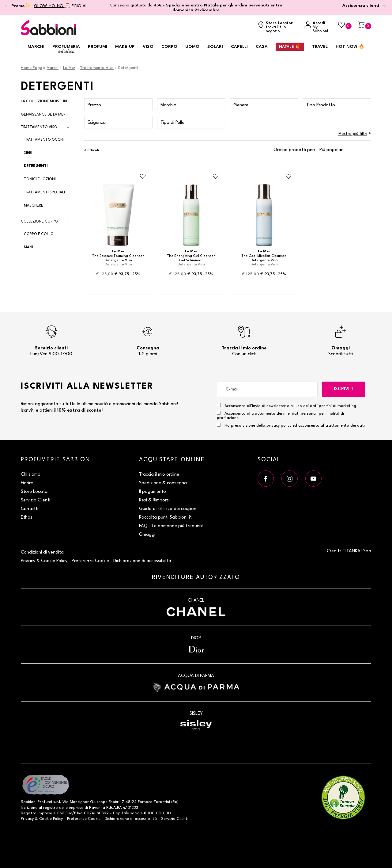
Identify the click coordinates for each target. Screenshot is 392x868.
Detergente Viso (118, 260)
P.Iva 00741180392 (91, 813)
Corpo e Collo (39, 234)
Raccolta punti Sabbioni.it (165, 518)
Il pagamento (153, 492)
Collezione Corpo (39, 222)
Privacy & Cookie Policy (44, 561)
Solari (215, 47)
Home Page (31, 68)
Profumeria (66, 49)
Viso (148, 47)
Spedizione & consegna (163, 483)
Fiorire (27, 483)
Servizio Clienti (36, 500)
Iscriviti (344, 389)
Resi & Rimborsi (154, 500)
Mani (28, 247)
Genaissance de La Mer (43, 115)
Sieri (28, 153)
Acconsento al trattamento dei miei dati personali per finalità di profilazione (280, 415)
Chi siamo (31, 475)
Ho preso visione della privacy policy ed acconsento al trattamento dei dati (295, 426)
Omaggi (147, 535)
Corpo (169, 47)
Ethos (27, 518)
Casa (262, 47)
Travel (320, 47)
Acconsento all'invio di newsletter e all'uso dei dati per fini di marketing (286, 405)
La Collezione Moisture (45, 101)
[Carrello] (364, 25)
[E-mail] (267, 389)
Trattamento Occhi (44, 140)
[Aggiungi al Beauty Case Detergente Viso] (143, 177)
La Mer (69, 68)
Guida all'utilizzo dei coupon (168, 509)
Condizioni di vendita (42, 552)
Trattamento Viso (97, 68)
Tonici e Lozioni (40, 179)
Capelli (239, 47)
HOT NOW (350, 47)
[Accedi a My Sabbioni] (318, 27)
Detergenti (36, 166)
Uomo (192, 47)
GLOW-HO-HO (49, 6)
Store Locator (35, 492)
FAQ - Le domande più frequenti (172, 526)
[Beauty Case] (345, 25)
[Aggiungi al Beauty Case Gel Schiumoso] (216, 177)
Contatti (30, 509)
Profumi (98, 47)
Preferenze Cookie (90, 561)
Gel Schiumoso (191, 260)
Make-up (125, 47)
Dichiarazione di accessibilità (142, 561)
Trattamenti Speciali (44, 192)
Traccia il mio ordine (159, 475)
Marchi (36, 47)
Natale (290, 47)
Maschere (34, 206)
